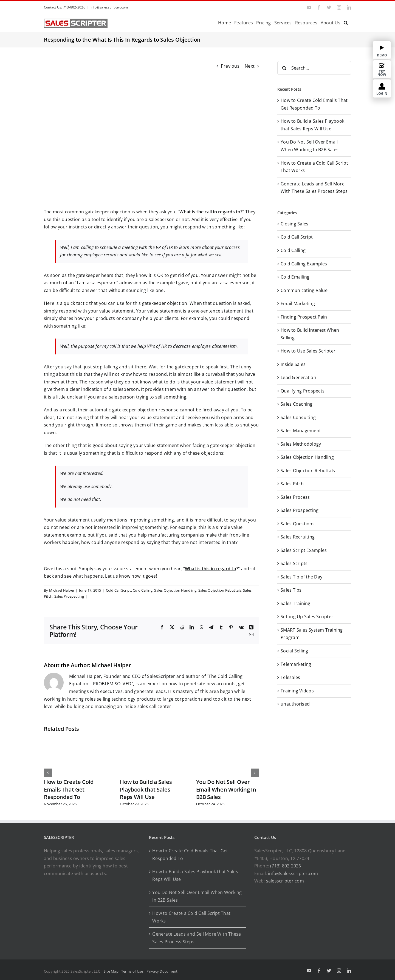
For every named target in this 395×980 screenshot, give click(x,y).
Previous (230, 66)
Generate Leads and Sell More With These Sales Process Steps (197, 938)
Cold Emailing (295, 277)
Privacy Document (162, 971)
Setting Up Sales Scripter (307, 617)
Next (250, 66)
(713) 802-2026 (286, 866)
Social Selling (294, 651)
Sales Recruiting (298, 537)
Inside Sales (293, 364)
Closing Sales (294, 224)
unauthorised (295, 704)
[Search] (284, 68)
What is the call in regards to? (211, 212)
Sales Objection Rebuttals (220, 590)
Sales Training (295, 603)
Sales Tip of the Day (301, 577)
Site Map (111, 971)
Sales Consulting (298, 417)
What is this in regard (208, 569)
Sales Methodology (301, 444)
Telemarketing (296, 664)
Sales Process (295, 497)
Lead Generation (298, 377)
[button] (346, 22)
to (233, 569)
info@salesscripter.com (109, 7)
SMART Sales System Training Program (312, 634)
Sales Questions (298, 524)
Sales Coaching (297, 404)
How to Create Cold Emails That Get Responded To (69, 789)
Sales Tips (291, 590)
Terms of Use (133, 971)
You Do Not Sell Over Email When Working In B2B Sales (226, 789)
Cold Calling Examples (304, 264)
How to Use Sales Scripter (308, 351)
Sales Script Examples (304, 550)
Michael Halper (62, 590)
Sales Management (301, 431)
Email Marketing (298, 303)
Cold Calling (143, 590)
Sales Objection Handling (175, 590)
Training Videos (297, 691)
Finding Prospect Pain (304, 317)
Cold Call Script (119, 590)
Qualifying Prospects (303, 391)
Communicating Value (304, 290)
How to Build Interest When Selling (310, 334)
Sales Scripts (294, 563)
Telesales (290, 677)
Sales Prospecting (69, 596)
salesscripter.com (285, 881)
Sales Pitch (292, 484)
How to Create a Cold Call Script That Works (191, 917)
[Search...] (314, 68)
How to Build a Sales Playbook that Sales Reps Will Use (146, 789)
